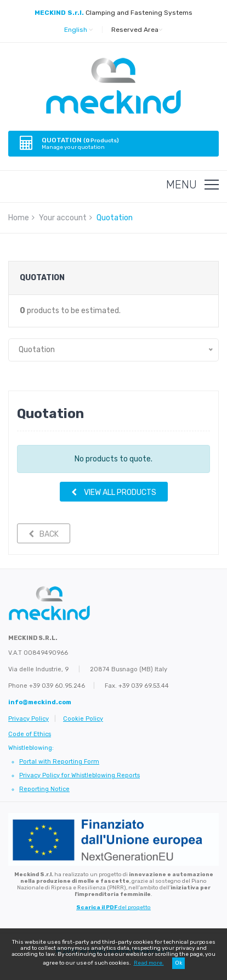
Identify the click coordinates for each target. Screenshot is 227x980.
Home (19, 218)
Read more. (149, 963)
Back (44, 534)
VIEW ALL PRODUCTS (114, 492)
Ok (178, 963)
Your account (63, 218)
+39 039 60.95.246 (57, 686)
